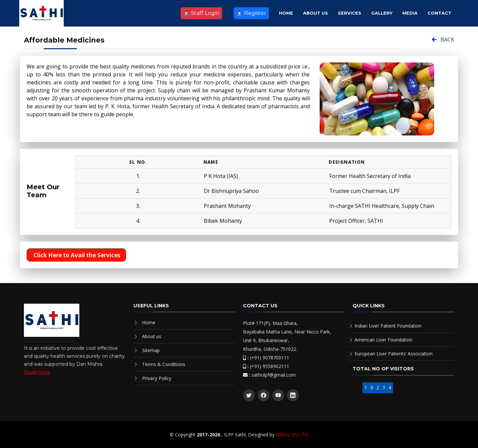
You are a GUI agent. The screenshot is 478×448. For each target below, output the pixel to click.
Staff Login (201, 13)
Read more (37, 372)
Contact (439, 13)
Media (410, 13)
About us (152, 336)
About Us (316, 13)
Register (251, 13)
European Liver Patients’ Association (394, 354)
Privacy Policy (157, 378)
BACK (443, 44)
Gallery (382, 13)
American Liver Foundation (383, 340)
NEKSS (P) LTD (292, 435)
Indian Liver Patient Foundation (388, 326)
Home (286, 13)
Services (350, 13)
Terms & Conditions (164, 364)
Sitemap (151, 350)
